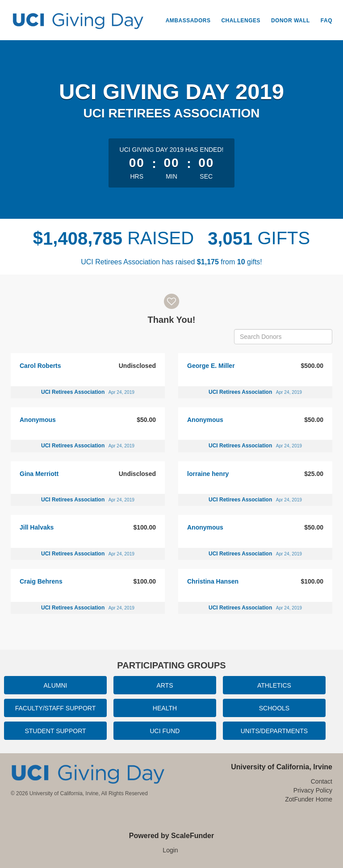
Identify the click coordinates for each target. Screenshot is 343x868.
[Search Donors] (283, 337)
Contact (322, 781)
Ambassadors (188, 21)
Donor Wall (291, 21)
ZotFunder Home (309, 799)
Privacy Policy (313, 790)
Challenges (241, 21)
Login (170, 850)
